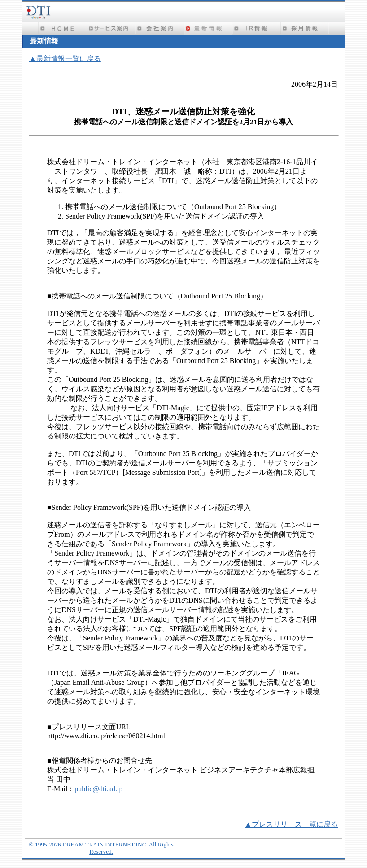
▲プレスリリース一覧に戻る (291, 824)
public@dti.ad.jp (98, 789)
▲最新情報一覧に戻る (65, 59)
